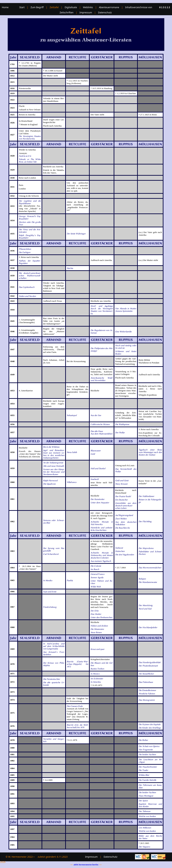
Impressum (86, 12)
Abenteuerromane (109, 7)
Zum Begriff (37, 7)
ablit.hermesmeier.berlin (86, 865)
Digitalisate (71, 7)
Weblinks (88, 7)
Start (22, 7)
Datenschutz (105, 12)
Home (5, 7)
